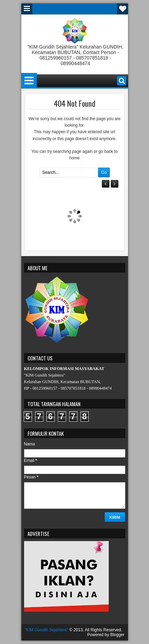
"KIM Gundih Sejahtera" (47, 630)
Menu (27, 9)
